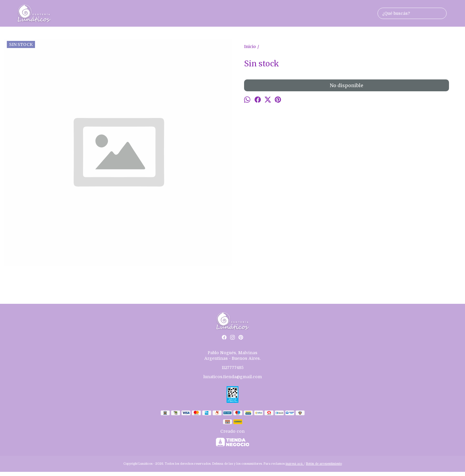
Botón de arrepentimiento (324, 464)
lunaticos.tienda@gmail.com (233, 377)
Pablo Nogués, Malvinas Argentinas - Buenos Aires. (232, 356)
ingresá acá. (295, 464)
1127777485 (233, 368)
